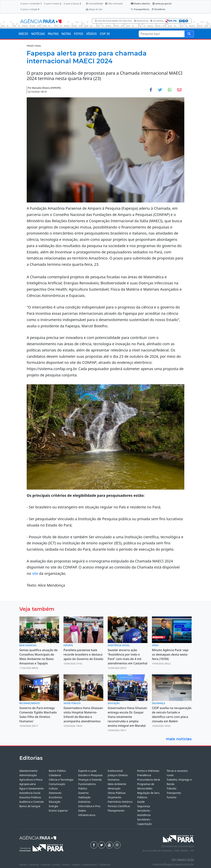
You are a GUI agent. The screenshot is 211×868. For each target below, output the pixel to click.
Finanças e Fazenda (90, 780)
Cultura (53, 788)
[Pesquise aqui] (189, 34)
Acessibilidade (94, 4)
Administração (28, 775)
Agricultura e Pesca (31, 780)
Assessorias (141, 21)
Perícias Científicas (119, 806)
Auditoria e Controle (31, 802)
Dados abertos (140, 4)
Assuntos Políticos (30, 797)
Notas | (58, 865)
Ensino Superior (58, 811)
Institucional (115, 771)
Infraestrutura (87, 815)
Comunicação (57, 784)
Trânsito (172, 788)
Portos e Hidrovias (148, 771)
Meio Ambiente (117, 784)
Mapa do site (94, 9)
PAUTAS (53, 34)
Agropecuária (28, 784)
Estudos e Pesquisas (90, 775)
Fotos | (67, 865)
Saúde (141, 802)
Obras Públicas (117, 793)
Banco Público (57, 771)
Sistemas (105, 865)
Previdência (144, 775)
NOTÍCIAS (38, 34)
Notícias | (36, 865)
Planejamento (116, 811)
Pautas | (48, 865)
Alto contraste (114, 4)
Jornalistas (157, 21)
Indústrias (84, 802)
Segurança (144, 806)
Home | (24, 865)
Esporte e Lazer (88, 771)
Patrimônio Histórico (120, 802)
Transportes (174, 793)
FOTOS (79, 34)
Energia (53, 806)
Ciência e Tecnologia (61, 780)
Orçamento (115, 797)
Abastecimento (28, 771)
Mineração (114, 788)
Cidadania (55, 775)
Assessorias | (91, 865)
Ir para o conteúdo (31, 4)
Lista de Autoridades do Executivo (114, 21)
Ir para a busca (72, 4)
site (35, 573)
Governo (83, 793)
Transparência (140, 9)
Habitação (84, 797)
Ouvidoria (158, 9)
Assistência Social (30, 793)
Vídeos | (78, 865)
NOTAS (66, 34)
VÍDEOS (91, 34)
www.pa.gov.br (162, 4)
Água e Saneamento (31, 788)
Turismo (172, 797)
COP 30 (105, 34)
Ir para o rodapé (30, 9)
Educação (55, 802)
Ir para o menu (53, 4)
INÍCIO (23, 34)
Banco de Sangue (30, 806)
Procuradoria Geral (149, 780)
